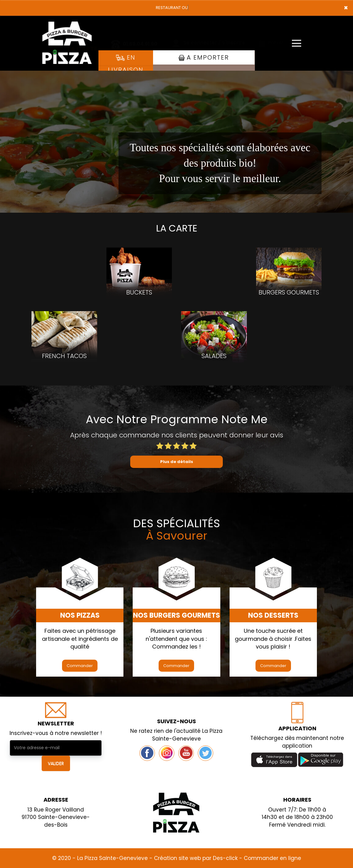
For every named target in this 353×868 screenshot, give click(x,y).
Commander (80, 666)
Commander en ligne (272, 858)
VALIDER (56, 763)
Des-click (225, 858)
